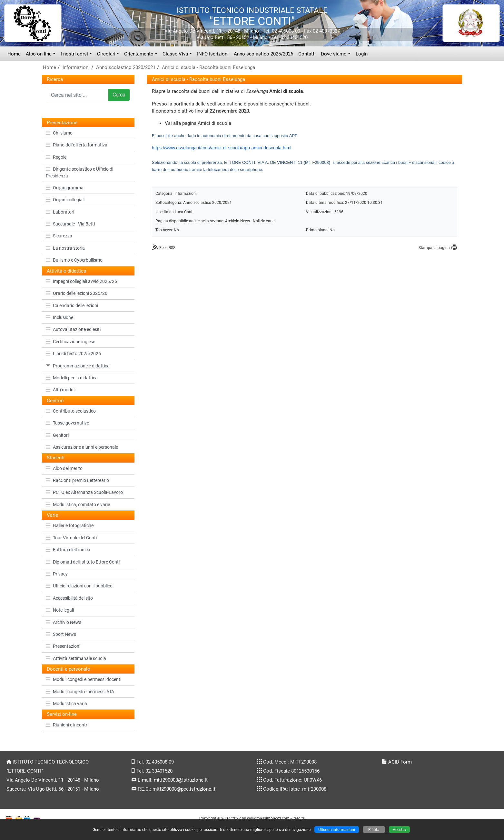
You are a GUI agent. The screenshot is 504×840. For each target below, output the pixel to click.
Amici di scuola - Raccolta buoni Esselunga (208, 67)
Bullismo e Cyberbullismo (74, 260)
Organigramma (65, 188)
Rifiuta (374, 830)
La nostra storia (65, 248)
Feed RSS (167, 248)
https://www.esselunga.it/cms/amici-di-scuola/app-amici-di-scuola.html (222, 148)
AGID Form (400, 762)
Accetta (399, 830)
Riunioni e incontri (67, 725)
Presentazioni (63, 646)
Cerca (119, 95)
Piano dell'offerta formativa (77, 145)
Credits (299, 818)
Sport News (61, 634)
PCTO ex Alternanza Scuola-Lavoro (84, 492)
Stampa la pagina (434, 248)
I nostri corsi (74, 54)
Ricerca (55, 79)
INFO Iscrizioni (213, 54)
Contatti (307, 54)
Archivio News (64, 622)
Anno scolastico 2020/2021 (126, 67)
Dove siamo (334, 54)
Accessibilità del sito (69, 598)
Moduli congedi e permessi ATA (80, 692)
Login (362, 54)
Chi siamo (59, 133)
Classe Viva (175, 54)
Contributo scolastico (71, 411)
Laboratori (60, 212)
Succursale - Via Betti (70, 224)
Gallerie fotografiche (70, 525)
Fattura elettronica (68, 550)
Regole (56, 157)
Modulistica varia (66, 704)
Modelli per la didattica (72, 378)
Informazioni (76, 67)
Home (14, 54)
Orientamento (139, 54)
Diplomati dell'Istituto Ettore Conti (83, 562)
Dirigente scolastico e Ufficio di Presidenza (79, 172)
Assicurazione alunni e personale (82, 447)
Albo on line (39, 54)
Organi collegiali (65, 200)
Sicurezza (59, 236)
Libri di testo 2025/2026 (73, 354)
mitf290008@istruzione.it (181, 780)
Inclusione (59, 317)
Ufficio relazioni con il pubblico (79, 586)
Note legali (60, 610)
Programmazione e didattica (78, 366)
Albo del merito (64, 468)
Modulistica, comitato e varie (78, 505)
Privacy (57, 574)
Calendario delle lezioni (72, 305)
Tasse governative (67, 423)
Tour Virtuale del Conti (71, 538)
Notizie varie (264, 221)
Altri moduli (61, 390)
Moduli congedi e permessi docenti (84, 679)
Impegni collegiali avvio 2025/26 (81, 281)
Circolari (106, 54)
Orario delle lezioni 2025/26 (77, 293)
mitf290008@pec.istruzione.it (184, 789)
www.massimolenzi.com (268, 818)
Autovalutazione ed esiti (73, 329)
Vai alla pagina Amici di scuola (198, 123)
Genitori (57, 435)
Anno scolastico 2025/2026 (263, 54)
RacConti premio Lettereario (77, 480)
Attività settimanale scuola (76, 658)
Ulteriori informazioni (337, 830)
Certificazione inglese (70, 342)
